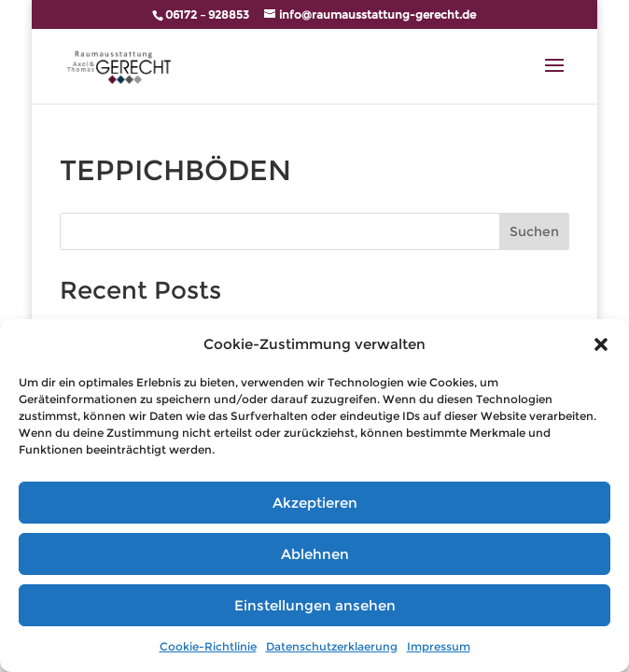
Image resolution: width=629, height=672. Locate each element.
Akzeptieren (315, 503)
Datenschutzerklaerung (332, 646)
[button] (601, 344)
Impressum (439, 646)
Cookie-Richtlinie (208, 646)
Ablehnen (315, 554)
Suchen (534, 231)
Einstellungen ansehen (315, 605)
